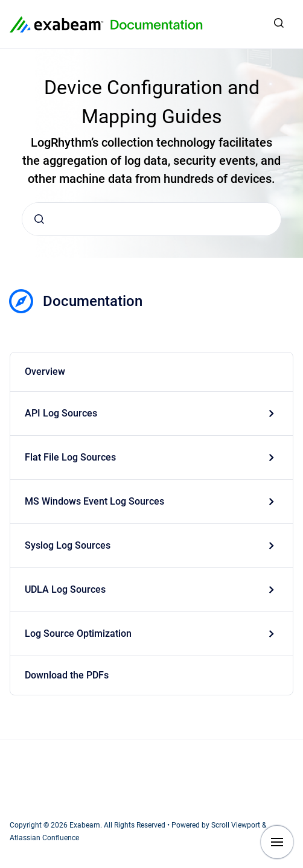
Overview (45, 372)
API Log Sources (61, 413)
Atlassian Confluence (44, 838)
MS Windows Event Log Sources (94, 501)
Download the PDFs (67, 675)
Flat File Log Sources (70, 457)
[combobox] (151, 219)
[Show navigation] (277, 842)
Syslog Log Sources (68, 545)
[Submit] (39, 219)
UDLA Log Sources (65, 589)
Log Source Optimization (78, 633)
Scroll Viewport (237, 825)
